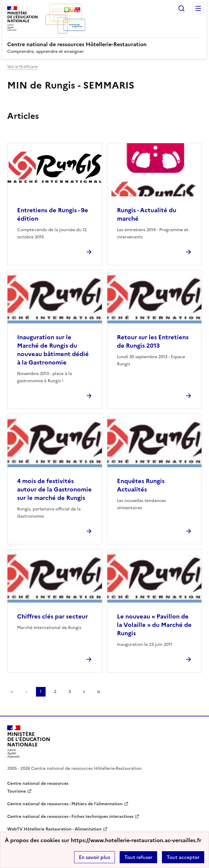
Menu (198, 8)
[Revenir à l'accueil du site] (29, 742)
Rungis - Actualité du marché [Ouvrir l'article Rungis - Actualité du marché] (147, 214)
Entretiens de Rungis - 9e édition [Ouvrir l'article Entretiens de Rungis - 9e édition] (53, 214)
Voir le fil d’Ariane (22, 67)
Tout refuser (138, 857)
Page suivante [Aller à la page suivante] (84, 692)
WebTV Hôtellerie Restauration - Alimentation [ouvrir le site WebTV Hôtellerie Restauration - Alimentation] (54, 829)
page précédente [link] (26, 692)
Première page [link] (12, 692)
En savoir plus (94, 857)
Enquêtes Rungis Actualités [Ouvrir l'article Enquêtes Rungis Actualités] (141, 485)
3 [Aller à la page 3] (70, 692)
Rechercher (181, 8)
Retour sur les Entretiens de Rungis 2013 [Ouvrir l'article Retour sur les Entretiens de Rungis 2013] (153, 341)
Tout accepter (183, 857)
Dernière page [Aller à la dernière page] (98, 692)
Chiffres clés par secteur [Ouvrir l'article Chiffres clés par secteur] (52, 616)
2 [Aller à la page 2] (55, 692)
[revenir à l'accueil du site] (104, 44)
